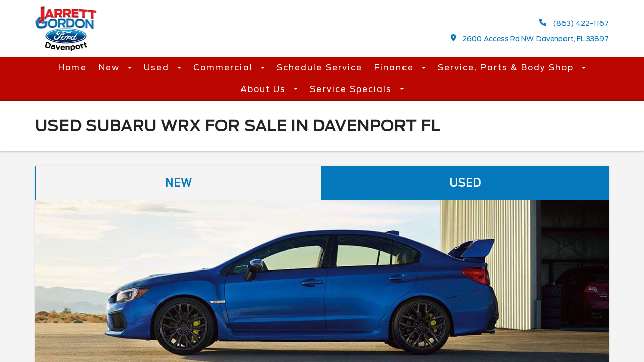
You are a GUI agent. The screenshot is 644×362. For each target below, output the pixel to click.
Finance (395, 68)
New (111, 68)
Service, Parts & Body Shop (507, 68)
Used (158, 68)
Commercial (224, 68)
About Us (265, 89)
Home (72, 68)
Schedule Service (319, 68)
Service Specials (352, 89)
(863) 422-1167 (574, 23)
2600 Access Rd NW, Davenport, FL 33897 (530, 38)
